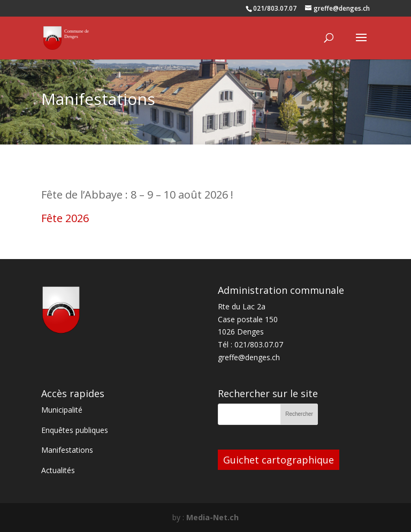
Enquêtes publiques (75, 430)
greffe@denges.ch (249, 357)
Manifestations (67, 450)
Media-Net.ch (212, 517)
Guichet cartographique (279, 460)
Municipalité (62, 410)
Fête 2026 (65, 218)
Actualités (58, 470)
